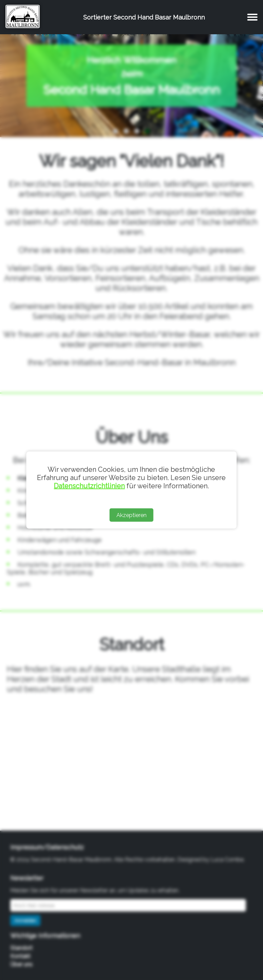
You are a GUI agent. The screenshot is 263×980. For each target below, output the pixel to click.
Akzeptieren (131, 515)
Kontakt (20, 956)
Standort (21, 948)
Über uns (21, 964)
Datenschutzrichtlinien (89, 486)
